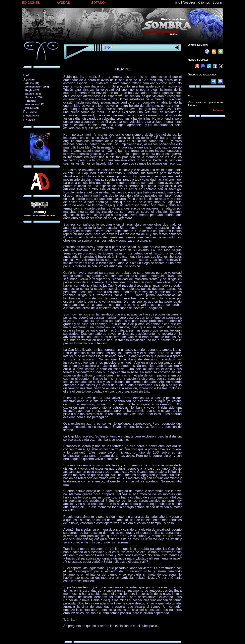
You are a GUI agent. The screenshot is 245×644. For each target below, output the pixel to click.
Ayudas (29, 79)
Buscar (218, 3)
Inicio (176, 3)
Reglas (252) (32, 90)
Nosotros (189, 3)
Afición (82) (31, 83)
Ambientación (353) (36, 87)
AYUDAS (63, 3)
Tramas (29, 101)
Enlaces (29, 120)
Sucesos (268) (33, 97)
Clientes (204, 3)
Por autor (30, 112)
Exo (26, 75)
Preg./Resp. (31, 108)
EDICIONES (31, 3)
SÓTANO (98, 3)
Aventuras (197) (34, 104)
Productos (31, 116)
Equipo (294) (32, 94)
